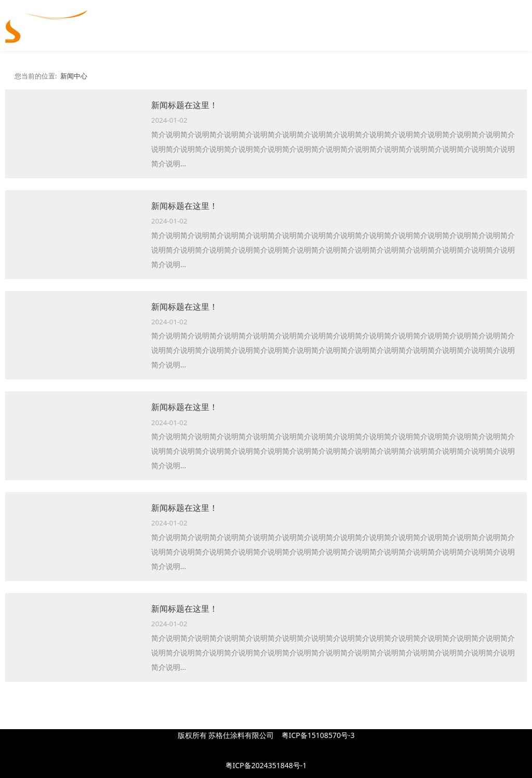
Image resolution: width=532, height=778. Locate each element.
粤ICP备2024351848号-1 (266, 765)
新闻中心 (74, 76)
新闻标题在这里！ (184, 105)
